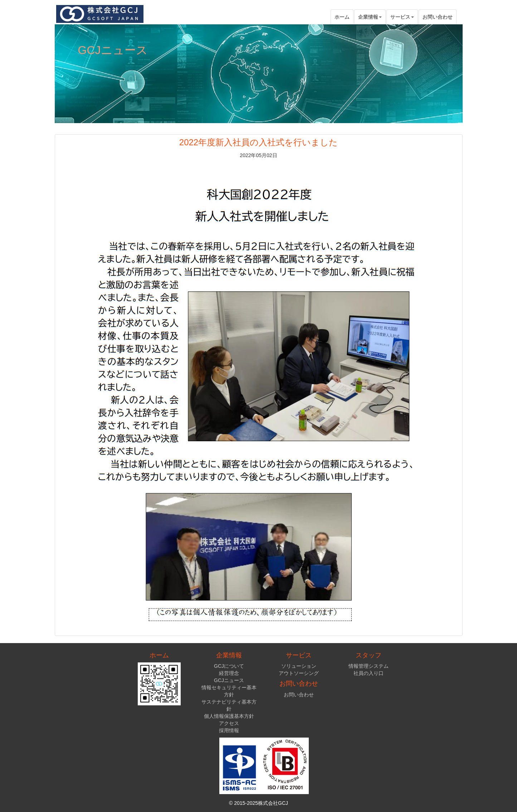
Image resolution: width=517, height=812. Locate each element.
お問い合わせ (438, 17)
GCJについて (229, 666)
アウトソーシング (299, 673)
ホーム (342, 17)
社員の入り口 (369, 673)
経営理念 (229, 673)
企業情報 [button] (370, 17)
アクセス (229, 723)
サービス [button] (402, 17)
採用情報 (229, 730)
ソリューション (299, 666)
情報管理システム (369, 666)
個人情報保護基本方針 (229, 716)
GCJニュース (229, 680)
